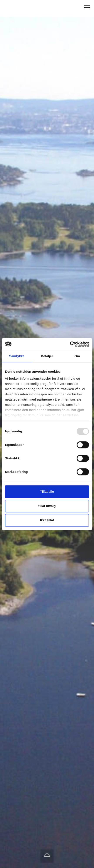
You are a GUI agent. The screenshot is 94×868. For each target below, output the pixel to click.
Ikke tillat (47, 520)
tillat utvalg (47, 506)
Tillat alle (47, 492)
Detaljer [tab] (47, 356)
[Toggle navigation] (87, 7)
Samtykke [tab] (17, 356)
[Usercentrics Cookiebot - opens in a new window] (70, 344)
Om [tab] (77, 356)
